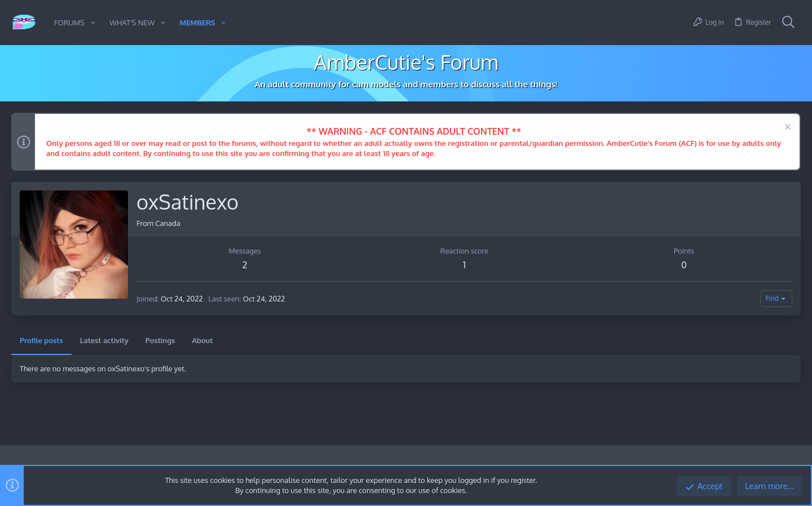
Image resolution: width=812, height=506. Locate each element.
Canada (167, 223)
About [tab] (202, 340)
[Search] (788, 23)
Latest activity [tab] (104, 340)
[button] (93, 23)
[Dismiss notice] (786, 128)
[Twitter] (795, 463)
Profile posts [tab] (41, 340)
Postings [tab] (160, 340)
